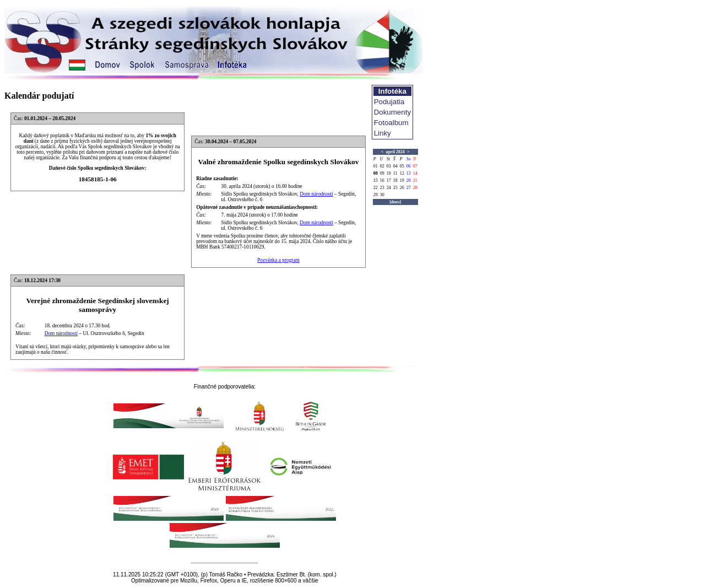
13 (409, 173)
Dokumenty (392, 112)
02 (382, 166)
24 (389, 188)
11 (395, 173)
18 (395, 180)
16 (382, 180)
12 (402, 173)
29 (376, 195)
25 (395, 188)
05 (402, 166)
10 (389, 173)
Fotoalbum (391, 123)
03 (389, 166)
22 (376, 188)
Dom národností (316, 194)
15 (376, 180)
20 (409, 180)
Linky (383, 133)
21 (415, 180)
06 (409, 166)
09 (382, 173)
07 (415, 166)
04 (395, 166)
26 (402, 188)
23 (382, 188)
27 (409, 188)
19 (402, 180)
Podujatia (389, 102)
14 (415, 173)
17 (389, 180)
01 (376, 166)
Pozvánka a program (278, 260)
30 (382, 195)
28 (415, 188)
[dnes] (395, 202)
